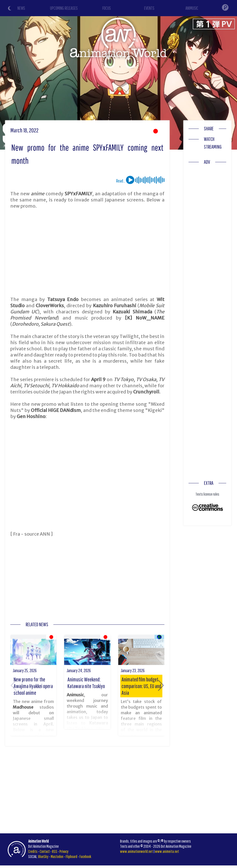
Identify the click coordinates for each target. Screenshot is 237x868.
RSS (55, 851)
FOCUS (107, 8)
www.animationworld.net (136, 851)
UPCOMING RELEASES (64, 8)
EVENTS (149, 8)
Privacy (64, 851)
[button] (161, 686)
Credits (33, 851)
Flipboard (71, 856)
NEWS (21, 8)
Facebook (85, 856)
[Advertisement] (87, 253)
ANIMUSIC (192, 8)
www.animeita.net (167, 851)
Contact (45, 851)
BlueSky (43, 856)
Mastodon (57, 856)
